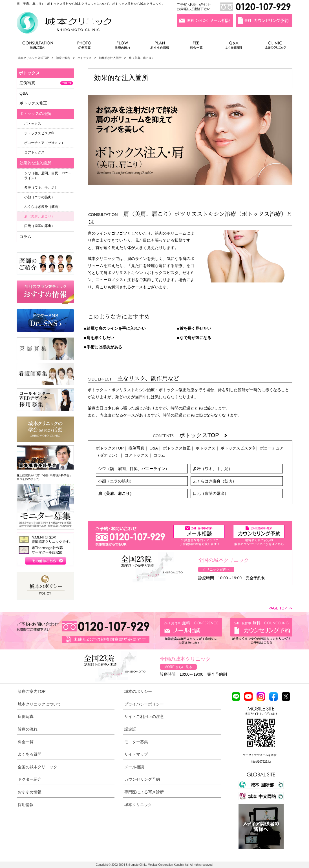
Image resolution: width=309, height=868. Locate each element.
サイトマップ (136, 754)
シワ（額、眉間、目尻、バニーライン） (134, 469)
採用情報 (26, 805)
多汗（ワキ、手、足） (213, 469)
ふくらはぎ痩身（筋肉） (215, 481)
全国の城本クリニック (37, 767)
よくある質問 (235, 47)
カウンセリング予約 (142, 779)
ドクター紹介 (30, 779)
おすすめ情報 (160, 47)
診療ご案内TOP (32, 691)
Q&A (154, 448)
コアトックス (136, 455)
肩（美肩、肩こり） (116, 493)
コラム (159, 455)
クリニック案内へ (216, 569)
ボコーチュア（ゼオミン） (45, 143)
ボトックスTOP (203, 435)
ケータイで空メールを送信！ (261, 755)
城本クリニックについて (39, 704)
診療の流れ (123, 47)
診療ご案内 (41, 47)
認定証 (130, 729)
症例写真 (84, 47)
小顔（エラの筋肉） (116, 481)
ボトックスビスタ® (238, 448)
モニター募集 (136, 742)
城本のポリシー (138, 691)
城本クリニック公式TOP (33, 58)
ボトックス (85, 58)
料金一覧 (197, 47)
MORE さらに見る (178, 667)
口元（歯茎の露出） (211, 493)
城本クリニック (138, 805)
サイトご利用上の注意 (144, 716)
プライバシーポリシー (144, 704)
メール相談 (134, 767)
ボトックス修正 (177, 448)
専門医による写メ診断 (144, 792)
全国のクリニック (273, 47)
